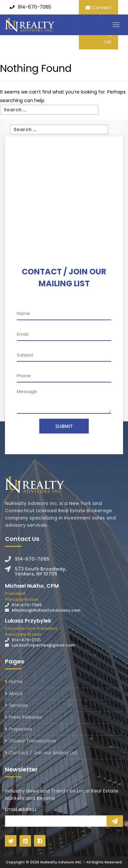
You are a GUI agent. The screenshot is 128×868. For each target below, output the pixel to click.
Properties (20, 729)
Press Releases (26, 717)
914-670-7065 (34, 7)
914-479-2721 (26, 640)
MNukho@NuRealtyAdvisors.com (46, 610)
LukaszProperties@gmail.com (43, 645)
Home (16, 682)
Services (18, 705)
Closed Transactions (32, 741)
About (16, 693)
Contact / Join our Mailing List (43, 753)
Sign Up (115, 821)
